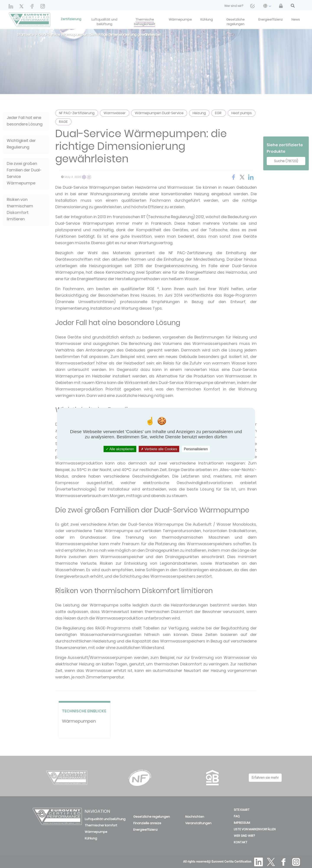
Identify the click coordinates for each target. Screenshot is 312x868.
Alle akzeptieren (120, 449)
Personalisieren (196, 449)
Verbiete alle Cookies (159, 449)
